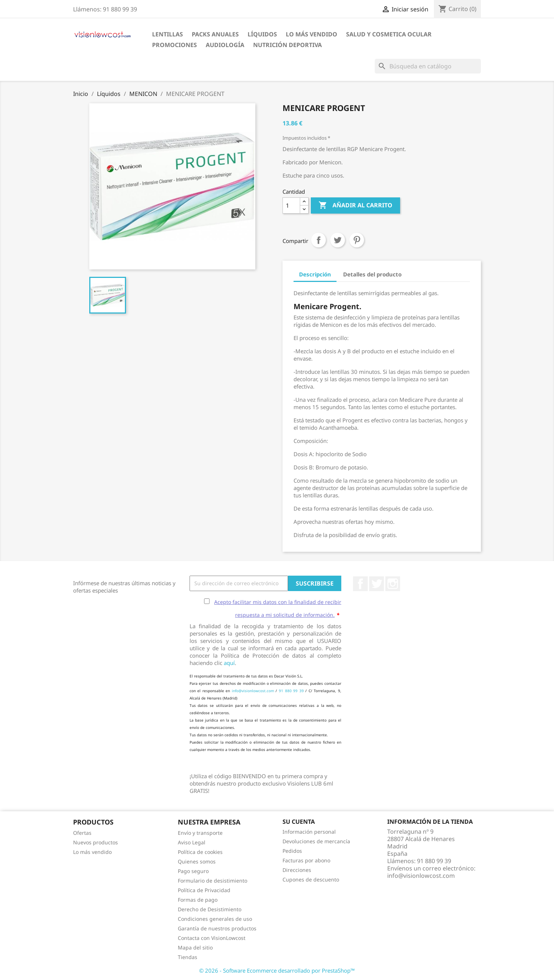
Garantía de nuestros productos (217, 928)
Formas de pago (198, 900)
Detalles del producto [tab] (372, 274)
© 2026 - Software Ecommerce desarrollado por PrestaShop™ (277, 970)
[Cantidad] (291, 205)
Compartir (319, 240)
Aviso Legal (192, 842)
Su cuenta (299, 822)
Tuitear (338, 240)
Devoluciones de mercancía (316, 841)
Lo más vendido (92, 852)
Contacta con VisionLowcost (212, 938)
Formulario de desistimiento (213, 881)
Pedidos (292, 851)
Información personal (309, 832)
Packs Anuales (215, 34)
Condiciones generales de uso (215, 919)
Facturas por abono (306, 860)
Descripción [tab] (315, 274)
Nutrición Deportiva (287, 45)
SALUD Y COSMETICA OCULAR (389, 34)
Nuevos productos (96, 842)
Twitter (377, 584)
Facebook (360, 584)
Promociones (175, 45)
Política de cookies (200, 852)
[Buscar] (428, 66)
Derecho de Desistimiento (210, 909)
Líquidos (262, 34)
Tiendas (188, 957)
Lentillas (168, 34)
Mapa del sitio (195, 947)
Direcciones (297, 870)
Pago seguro (193, 871)
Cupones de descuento (311, 879)
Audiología (225, 45)
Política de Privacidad (204, 890)
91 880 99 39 (291, 691)
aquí (229, 663)
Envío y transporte (200, 833)
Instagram (393, 584)
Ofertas (82, 833)
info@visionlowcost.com (253, 691)
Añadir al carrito (355, 205)
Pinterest (357, 240)
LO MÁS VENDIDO (312, 34)
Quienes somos (197, 861)
